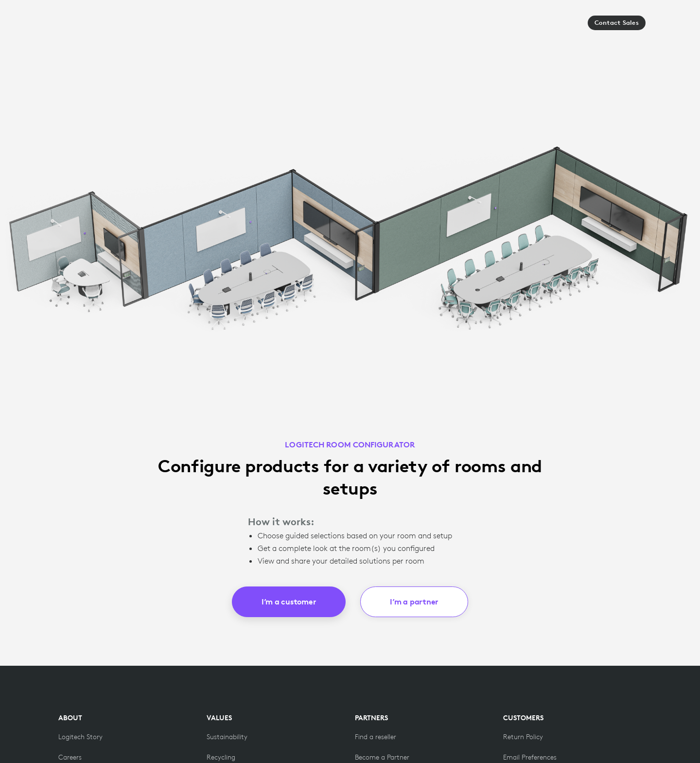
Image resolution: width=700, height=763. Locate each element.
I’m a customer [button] (289, 602)
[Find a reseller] (376, 737)
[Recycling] (221, 757)
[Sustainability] (227, 737)
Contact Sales (617, 23)
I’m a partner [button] (414, 602)
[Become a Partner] (382, 757)
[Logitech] (87, 26)
